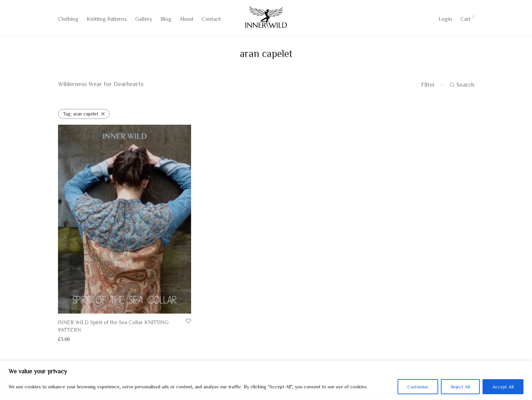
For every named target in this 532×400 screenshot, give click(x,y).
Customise (418, 387)
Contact (211, 19)
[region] (266, 380)
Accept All (503, 387)
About (186, 19)
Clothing (68, 19)
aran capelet (81, 114)
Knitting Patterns (107, 19)
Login (445, 19)
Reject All (460, 387)
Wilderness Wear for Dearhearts (101, 84)
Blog (166, 19)
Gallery (144, 19)
